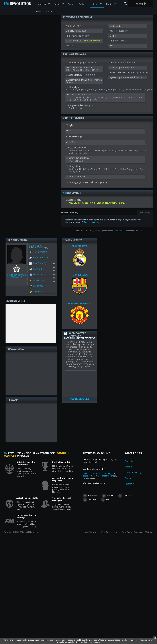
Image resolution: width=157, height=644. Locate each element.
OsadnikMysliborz (108, 476)
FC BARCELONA (79, 275)
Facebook (90, 496)
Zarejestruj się (92, 222)
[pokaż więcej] (89, 478)
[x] (155, 638)
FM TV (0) (38, 286)
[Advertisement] (31, 374)
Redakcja (129, 461)
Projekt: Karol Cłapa (123, 532)
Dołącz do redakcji (133, 472)
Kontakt (128, 467)
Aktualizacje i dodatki (27, 498)
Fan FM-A (35, 246)
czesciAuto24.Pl (103, 532)
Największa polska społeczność (26, 463)
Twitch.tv (89, 500)
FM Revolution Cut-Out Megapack (63, 480)
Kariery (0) (38, 269)
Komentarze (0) (41, 258)
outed (87, 473)
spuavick (98, 473)
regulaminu (120, 231)
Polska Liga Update (62, 462)
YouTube (125, 496)
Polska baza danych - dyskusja (27, 516)
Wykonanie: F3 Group (144, 532)
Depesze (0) (39, 275)
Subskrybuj (56, 264)
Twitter (107, 496)
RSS (105, 500)
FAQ (142, 231)
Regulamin (130, 484)
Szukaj (125, 4)
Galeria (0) (38, 292)
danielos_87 (90, 476)
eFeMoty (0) (39, 280)
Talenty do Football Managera (62, 499)
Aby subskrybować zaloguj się (17, 269)
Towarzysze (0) (41, 252)
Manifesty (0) (40, 263)
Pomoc (128, 478)
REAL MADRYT (79, 246)
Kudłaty (110, 473)
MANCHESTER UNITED (79, 303)
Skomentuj (145, 212)
